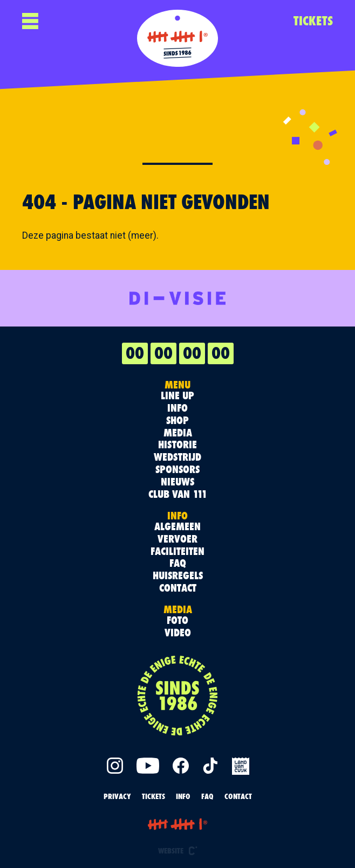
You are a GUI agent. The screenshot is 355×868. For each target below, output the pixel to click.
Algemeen (177, 527)
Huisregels (178, 576)
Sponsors (177, 470)
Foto (177, 620)
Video (178, 633)
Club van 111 (178, 494)
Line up (177, 396)
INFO (183, 796)
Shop (177, 421)
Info (177, 408)
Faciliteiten (177, 551)
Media (178, 433)
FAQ (178, 563)
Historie (177, 445)
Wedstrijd (177, 457)
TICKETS (313, 21)
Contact (178, 588)
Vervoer (177, 539)
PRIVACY (117, 796)
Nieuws (177, 482)
